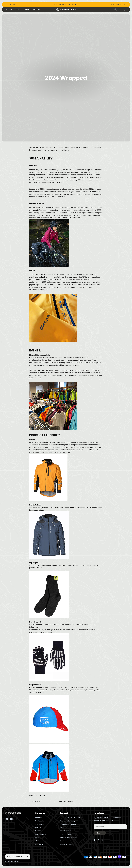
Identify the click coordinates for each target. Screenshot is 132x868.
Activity (9, 10)
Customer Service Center (70, 818)
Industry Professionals (68, 838)
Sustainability (40, 824)
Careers (38, 831)
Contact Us (40, 821)
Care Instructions (67, 831)
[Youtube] (10, 4)
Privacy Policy (41, 834)
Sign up (100, 833)
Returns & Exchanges (68, 821)
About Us (39, 818)
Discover (37, 10)
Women (26, 10)
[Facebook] (7, 4)
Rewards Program (67, 844)
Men (17, 10)
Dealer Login (65, 841)
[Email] (110, 827)
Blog (37, 838)
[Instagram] (14, 4)
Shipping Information (68, 824)
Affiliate (38, 841)
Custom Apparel (66, 834)
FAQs (62, 828)
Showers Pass (15, 862)
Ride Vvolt (39, 844)
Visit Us (38, 828)
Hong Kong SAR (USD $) (118, 4)
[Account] (116, 10)
